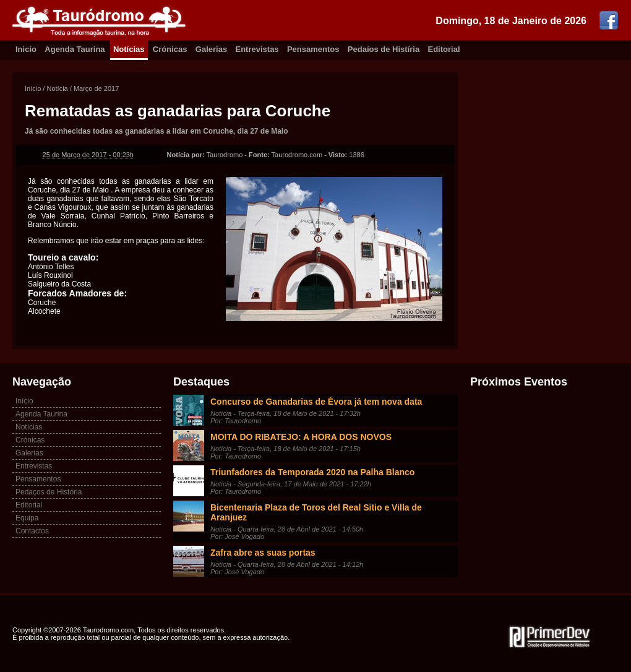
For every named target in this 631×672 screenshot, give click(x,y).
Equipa (27, 518)
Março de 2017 (96, 88)
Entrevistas (257, 49)
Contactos (32, 531)
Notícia (57, 88)
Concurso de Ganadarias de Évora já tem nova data (316, 402)
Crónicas (170, 49)
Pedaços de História (49, 492)
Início (33, 88)
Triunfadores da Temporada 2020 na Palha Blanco (312, 472)
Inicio (26, 49)
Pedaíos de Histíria (384, 49)
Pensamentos (313, 49)
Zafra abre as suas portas (263, 553)
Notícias (129, 49)
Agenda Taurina (75, 49)
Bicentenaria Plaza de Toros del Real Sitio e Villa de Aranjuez (316, 512)
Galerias (211, 49)
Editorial (444, 49)
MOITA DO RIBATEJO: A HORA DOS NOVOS (301, 437)
